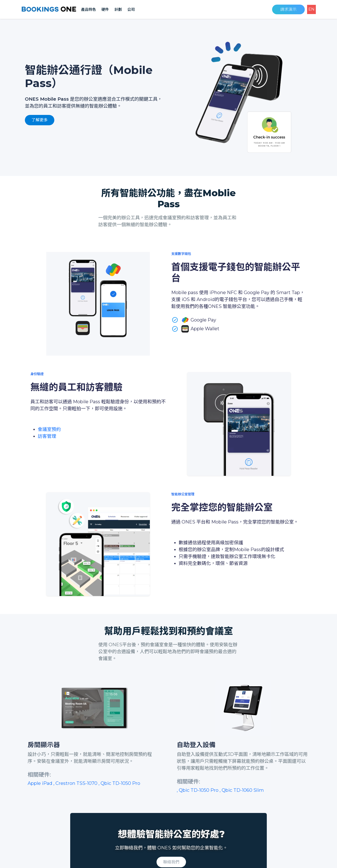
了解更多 (40, 120)
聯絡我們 (171, 862)
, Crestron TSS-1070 (76, 783)
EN (311, 9)
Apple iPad (41, 783)
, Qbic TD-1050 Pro (119, 783)
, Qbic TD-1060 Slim (242, 790)
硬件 (105, 9)
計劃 (118, 9)
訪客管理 (47, 436)
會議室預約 (49, 429)
